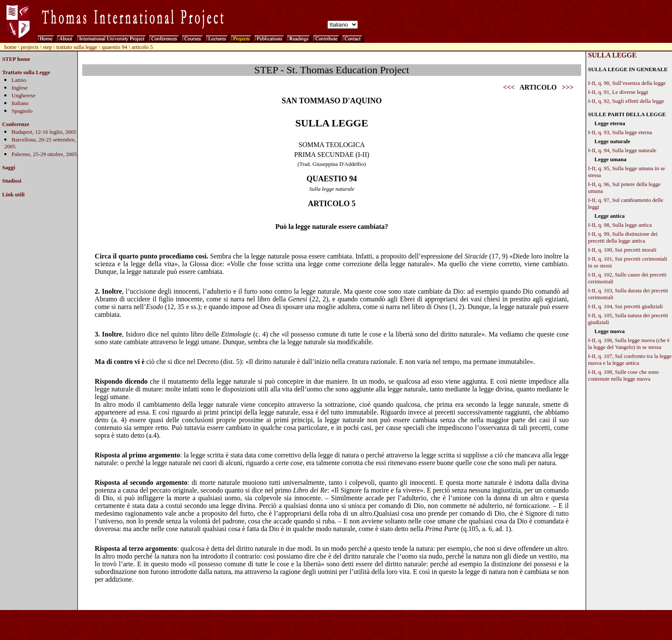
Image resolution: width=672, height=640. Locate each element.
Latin (17, 80)
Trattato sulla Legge (26, 72)
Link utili (13, 194)
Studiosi (12, 181)
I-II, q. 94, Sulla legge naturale (622, 150)
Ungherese (24, 95)
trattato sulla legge (77, 47)
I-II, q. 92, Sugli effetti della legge (626, 101)
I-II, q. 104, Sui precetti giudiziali (625, 306)
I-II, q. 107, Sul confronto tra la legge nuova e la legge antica (630, 359)
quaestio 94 (115, 47)
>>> (568, 87)
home (10, 47)
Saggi (9, 167)
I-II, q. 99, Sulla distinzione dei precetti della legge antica (623, 237)
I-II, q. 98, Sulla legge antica (620, 225)
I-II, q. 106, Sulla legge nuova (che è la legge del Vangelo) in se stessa (629, 344)
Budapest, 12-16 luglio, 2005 (44, 132)
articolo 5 (142, 47)
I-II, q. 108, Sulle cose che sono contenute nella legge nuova (623, 375)
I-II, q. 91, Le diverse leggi (618, 92)
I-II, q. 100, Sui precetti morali (622, 250)
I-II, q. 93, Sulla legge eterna (620, 132)
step (47, 47)
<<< (509, 87)
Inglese (20, 88)
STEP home (16, 59)
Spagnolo (22, 111)
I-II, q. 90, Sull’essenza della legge (627, 83)
